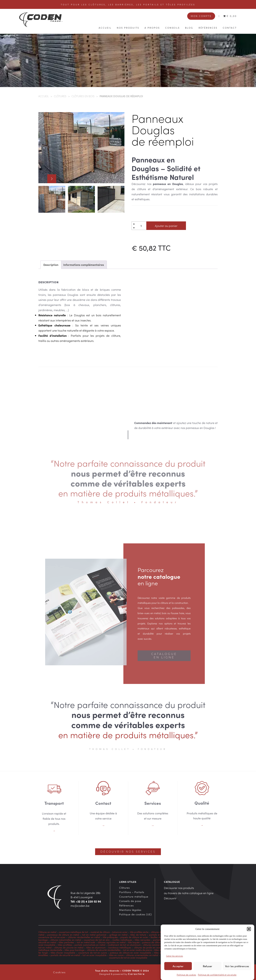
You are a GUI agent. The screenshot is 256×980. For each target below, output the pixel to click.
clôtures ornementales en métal (142, 955)
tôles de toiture (138, 935)
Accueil (105, 28)
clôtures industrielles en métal (66, 940)
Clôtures (60, 96)
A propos (152, 28)
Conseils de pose (130, 901)
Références (208, 28)
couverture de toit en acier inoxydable (128, 958)
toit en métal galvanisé (94, 935)
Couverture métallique (134, 896)
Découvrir (170, 898)
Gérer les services (174, 956)
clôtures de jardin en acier (148, 947)
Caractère (136, 974)
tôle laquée (134, 942)
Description (51, 265)
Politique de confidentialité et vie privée (217, 975)
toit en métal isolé (86, 942)
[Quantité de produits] (141, 226)
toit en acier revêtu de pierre (137, 950)
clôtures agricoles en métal (111, 942)
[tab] (51, 265)
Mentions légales (130, 910)
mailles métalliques (122, 940)
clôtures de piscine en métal (69, 947)
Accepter (178, 966)
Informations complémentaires (84, 265)
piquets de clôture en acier (134, 937)
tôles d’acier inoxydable (63, 953)
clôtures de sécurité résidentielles (104, 950)
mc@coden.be (80, 906)
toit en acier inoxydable (94, 955)
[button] (249, 929)
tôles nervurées (142, 940)
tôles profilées (65, 945)
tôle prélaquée (110, 937)
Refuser (207, 966)
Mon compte (201, 16)
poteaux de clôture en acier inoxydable (130, 953)
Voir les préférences (237, 966)
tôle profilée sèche (139, 932)
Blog (189, 28)
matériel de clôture (100, 932)
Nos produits (128, 28)
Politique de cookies (186, 975)
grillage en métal (118, 935)
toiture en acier (120, 932)
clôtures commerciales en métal (159, 945)
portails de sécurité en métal (65, 955)
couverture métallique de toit (74, 932)
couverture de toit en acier (52, 937)
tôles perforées (66, 942)
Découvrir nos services (128, 852)
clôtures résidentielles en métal (84, 937)
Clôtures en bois (83, 96)
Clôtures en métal (48, 932)
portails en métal (158, 935)
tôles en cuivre (116, 955)
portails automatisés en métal (90, 945)
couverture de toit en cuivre (93, 953)
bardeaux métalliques (120, 947)
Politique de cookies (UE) (135, 914)
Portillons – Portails (132, 892)
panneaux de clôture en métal (63, 935)
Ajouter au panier (166, 226)
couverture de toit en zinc (97, 940)
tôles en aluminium (96, 947)
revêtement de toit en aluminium (124, 945)
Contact (230, 28)
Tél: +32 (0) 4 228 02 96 (86, 901)
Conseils (172, 28)
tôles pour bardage (74, 950)
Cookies (59, 972)
